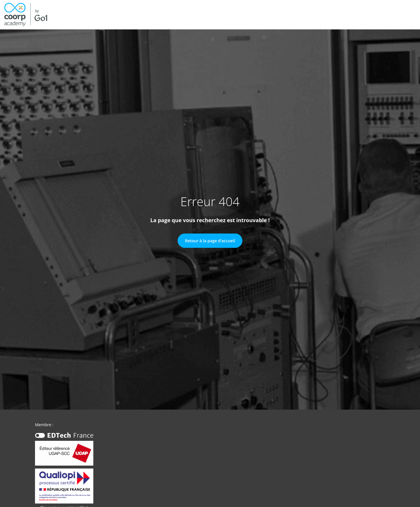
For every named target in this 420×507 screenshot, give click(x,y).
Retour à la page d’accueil (210, 241)
